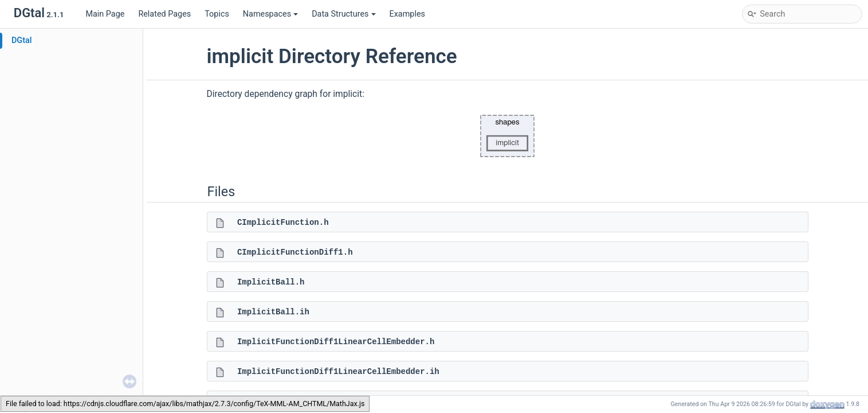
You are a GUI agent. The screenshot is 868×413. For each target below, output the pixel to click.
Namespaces (270, 14)
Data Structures (343, 14)
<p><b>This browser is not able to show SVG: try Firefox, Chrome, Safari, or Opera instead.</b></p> (508, 136)
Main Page (105, 14)
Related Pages (164, 14)
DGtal (22, 40)
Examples (407, 14)
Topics (217, 14)
